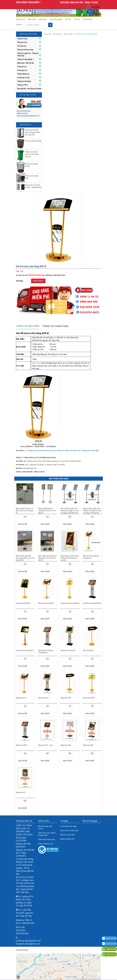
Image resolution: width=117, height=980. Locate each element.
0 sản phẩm (96, 7)
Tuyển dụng (87, 19)
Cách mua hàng (56, 19)
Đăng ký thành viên (67, 839)
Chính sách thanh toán (46, 839)
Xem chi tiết (23, 524)
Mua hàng (38, 281)
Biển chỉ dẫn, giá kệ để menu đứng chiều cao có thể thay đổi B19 (47, 558)
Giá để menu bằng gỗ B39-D (92, 603)
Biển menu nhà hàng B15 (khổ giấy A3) (91, 557)
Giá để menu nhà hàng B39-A (70, 603)
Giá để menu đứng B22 (68, 650)
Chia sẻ (77, 19)
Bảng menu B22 (43, 698)
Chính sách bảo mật (46, 844)
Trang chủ (21, 19)
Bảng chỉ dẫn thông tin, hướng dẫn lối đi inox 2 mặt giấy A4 (47, 511)
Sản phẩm (32, 19)
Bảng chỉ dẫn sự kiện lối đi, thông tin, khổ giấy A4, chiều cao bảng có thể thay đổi (92, 511)
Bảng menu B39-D (22, 745)
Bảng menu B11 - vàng (46, 745)
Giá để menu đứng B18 (23, 603)
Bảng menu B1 (21, 792)
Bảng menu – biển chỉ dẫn (63, 34)
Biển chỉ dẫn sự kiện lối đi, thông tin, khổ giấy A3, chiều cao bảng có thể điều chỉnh (70, 511)
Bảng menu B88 (88, 745)
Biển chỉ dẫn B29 (88, 650)
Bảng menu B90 (66, 745)
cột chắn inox (76, 450)
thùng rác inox (51, 450)
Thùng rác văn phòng (36, 450)
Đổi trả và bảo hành (68, 835)
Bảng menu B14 (21, 698)
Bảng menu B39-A (89, 698)
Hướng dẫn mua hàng (68, 826)
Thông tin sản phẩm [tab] (28, 326)
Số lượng (20, 281)
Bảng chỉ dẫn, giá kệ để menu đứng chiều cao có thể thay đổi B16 (25, 558)
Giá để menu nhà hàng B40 (25, 650)
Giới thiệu (42, 19)
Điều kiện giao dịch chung (45, 827)
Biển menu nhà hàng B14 (46, 603)
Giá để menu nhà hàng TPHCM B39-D (45, 652)
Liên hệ (19, 25)
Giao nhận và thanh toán (69, 830)
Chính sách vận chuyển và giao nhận (47, 834)
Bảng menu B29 (66, 698)
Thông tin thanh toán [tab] (55, 326)
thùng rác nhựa (63, 450)
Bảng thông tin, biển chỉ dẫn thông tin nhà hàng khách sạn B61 (70, 558)
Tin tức (68, 19)
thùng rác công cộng (90, 450)
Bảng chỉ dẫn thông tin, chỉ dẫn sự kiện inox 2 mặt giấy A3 (25, 511)
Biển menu (37, 363)
